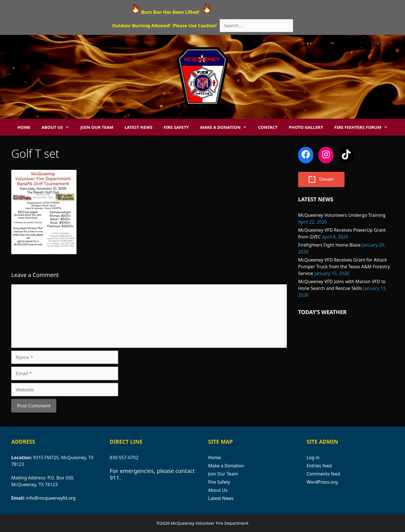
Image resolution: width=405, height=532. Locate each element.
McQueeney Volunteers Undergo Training (342, 215)
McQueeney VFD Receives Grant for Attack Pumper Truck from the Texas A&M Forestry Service (344, 267)
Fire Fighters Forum (364, 127)
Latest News (139, 127)
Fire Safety (176, 127)
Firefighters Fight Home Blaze (329, 245)
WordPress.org (322, 482)
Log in (313, 457)
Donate (327, 179)
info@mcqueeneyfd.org (51, 498)
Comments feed (323, 474)
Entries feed (319, 466)
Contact (268, 127)
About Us (58, 127)
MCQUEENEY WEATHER (346, 346)
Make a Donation (226, 127)
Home (24, 127)
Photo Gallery (306, 127)
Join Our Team (97, 127)
